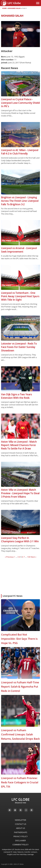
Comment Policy (20, 845)
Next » (33, 557)
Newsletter (20, 820)
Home (4, 8)
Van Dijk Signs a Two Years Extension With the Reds (17, 396)
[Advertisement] (20, 576)
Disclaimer (20, 840)
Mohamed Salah (14, 8)
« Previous (9, 557)
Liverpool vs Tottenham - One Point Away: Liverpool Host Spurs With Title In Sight (20, 296)
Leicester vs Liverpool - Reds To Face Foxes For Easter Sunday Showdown (19, 347)
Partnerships (21, 832)
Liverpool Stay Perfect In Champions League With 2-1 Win (20, 540)
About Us (20, 828)
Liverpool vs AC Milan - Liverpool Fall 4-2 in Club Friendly (20, 152)
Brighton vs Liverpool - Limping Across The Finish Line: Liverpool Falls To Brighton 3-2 (20, 201)
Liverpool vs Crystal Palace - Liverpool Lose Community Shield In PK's (20, 103)
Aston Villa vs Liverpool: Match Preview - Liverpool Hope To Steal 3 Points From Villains (20, 493)
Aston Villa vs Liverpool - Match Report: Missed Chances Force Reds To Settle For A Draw (19, 445)
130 (29, 557)
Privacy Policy (21, 836)
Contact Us (21, 824)
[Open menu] (38, 3)
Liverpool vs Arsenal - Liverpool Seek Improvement (19, 250)
